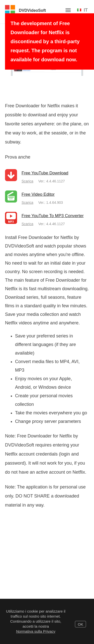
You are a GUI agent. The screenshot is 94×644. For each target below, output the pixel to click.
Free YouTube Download (45, 173)
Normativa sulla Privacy (36, 631)
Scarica (27, 181)
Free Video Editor (38, 194)
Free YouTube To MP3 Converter (53, 216)
